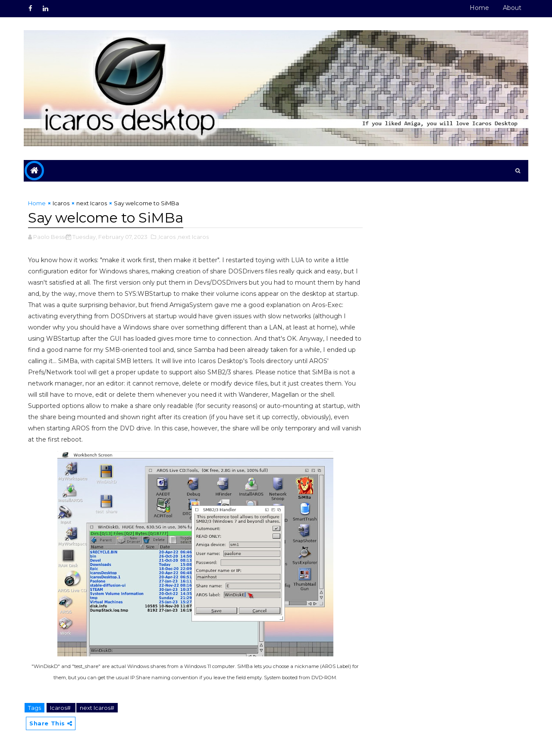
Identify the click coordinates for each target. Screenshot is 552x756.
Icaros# (61, 708)
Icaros (61, 203)
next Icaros (92, 203)
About (512, 8)
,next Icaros (193, 237)
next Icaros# (97, 708)
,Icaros (166, 237)
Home (479, 8)
